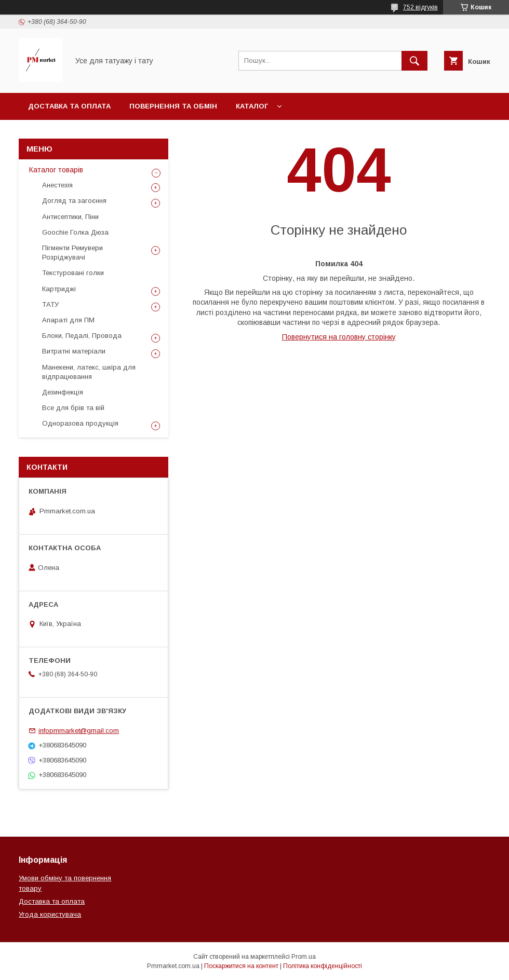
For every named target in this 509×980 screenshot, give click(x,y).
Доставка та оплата (69, 106)
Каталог (252, 106)
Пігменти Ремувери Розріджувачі (72, 253)
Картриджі (59, 289)
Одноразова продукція (80, 423)
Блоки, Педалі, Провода (82, 336)
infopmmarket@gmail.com (79, 731)
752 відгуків (420, 7)
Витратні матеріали (74, 351)
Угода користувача (50, 914)
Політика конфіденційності (323, 966)
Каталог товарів (56, 170)
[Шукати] (414, 61)
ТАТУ (50, 304)
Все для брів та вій (73, 408)
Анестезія (57, 185)
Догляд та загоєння (74, 201)
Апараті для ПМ (68, 320)
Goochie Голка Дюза (75, 232)
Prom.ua (304, 957)
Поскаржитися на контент (241, 966)
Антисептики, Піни (70, 217)
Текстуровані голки (73, 273)
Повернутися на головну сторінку (339, 337)
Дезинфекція (63, 392)
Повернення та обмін (173, 106)
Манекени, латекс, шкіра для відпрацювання (89, 372)
